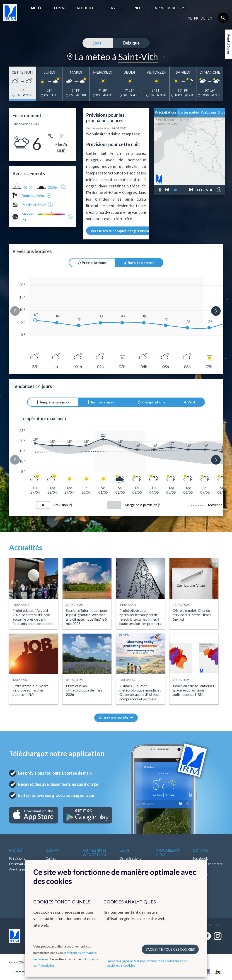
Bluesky (199, 885)
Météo (37, 8)
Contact (202, 850)
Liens (124, 850)
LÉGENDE (205, 189)
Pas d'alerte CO (34, 205)
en (210, 18)
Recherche (87, 8)
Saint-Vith (138, 57)
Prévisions (17, 858)
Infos (139, 8)
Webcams (209, 112)
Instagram (201, 875)
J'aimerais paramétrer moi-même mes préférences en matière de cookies (147, 963)
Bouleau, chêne (33, 195)
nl (190, 18)
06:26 (28, 187)
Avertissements (21, 869)
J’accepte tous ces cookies (170, 949)
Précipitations (166, 112)
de (203, 18)
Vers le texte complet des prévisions (124, 231)
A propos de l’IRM (170, 8)
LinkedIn (199, 880)
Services (115, 8)
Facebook (200, 858)
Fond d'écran (229, 44)
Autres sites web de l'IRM (95, 852)
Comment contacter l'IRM (208, 866)
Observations (19, 864)
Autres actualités (116, 718)
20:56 (52, 187)
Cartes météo (189, 112)
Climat (60, 8)
